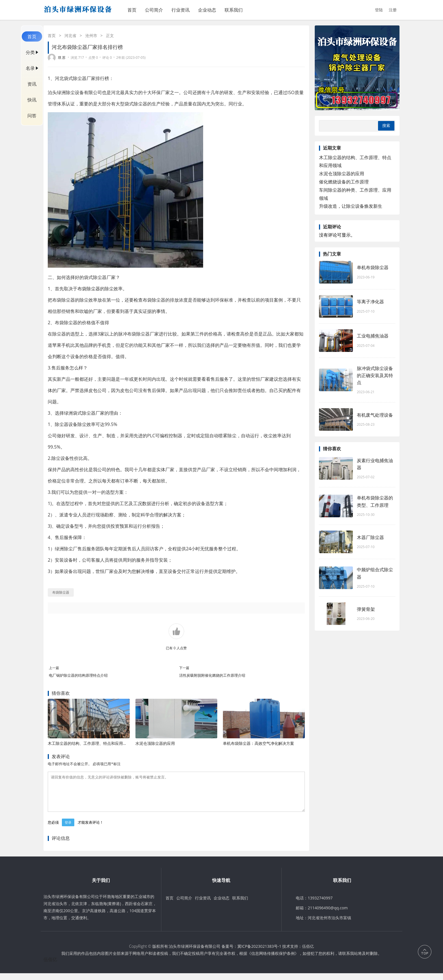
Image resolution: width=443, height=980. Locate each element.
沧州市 (91, 35)
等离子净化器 (370, 302)
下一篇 (184, 668)
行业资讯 (181, 10)
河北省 (70, 35)
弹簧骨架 (366, 609)
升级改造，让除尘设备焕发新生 (351, 206)
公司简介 (154, 10)
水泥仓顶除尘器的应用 (155, 743)
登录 (68, 829)
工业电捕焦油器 (373, 336)
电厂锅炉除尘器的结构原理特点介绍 (78, 675)
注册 (393, 10)
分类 (30, 52)
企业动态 (207, 10)
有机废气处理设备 (375, 415)
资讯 (32, 84)
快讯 (32, 100)
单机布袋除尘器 (373, 267)
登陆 (379, 10)
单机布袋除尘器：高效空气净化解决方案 (259, 743)
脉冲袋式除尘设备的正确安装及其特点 (375, 375)
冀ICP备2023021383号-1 (259, 953)
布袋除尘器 (89, 289)
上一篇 (54, 668)
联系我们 (234, 10)
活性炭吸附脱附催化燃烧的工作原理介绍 (212, 675)
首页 (132, 10)
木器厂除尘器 (370, 537)
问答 (32, 116)
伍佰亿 (308, 953)
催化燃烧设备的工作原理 (344, 182)
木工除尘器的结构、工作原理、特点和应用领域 (89, 743)
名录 (30, 68)
